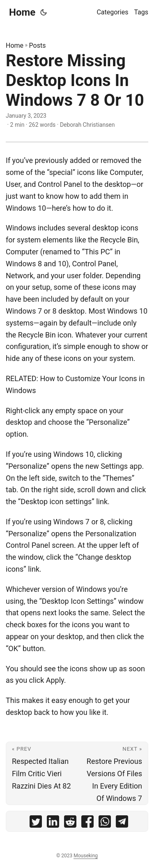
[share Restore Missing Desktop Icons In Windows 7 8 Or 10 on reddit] (70, 823)
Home (22, 12)
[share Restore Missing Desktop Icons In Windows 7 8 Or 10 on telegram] (122, 823)
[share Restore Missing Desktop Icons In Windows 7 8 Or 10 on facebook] (87, 823)
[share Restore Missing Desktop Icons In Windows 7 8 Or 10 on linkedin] (53, 823)
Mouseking (86, 856)
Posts (38, 45)
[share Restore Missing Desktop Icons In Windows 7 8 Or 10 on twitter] (36, 823)
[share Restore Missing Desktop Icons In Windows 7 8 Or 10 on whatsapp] (105, 823)
